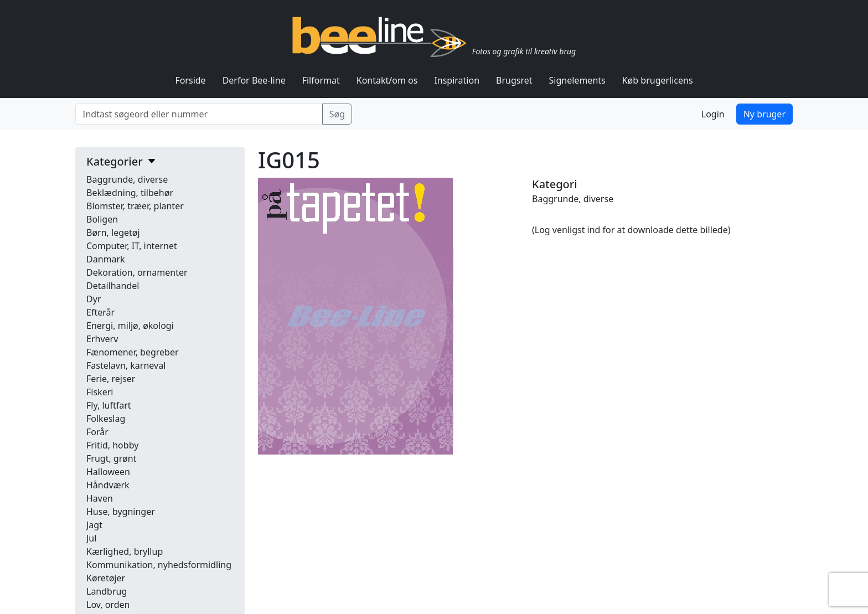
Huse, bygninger (121, 512)
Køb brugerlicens (658, 80)
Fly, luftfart (109, 405)
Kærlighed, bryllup (125, 551)
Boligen (102, 219)
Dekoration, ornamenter (137, 272)
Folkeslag (106, 419)
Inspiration (457, 80)
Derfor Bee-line (254, 80)
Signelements (577, 80)
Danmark (106, 259)
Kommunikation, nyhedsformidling (159, 565)
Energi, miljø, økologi (130, 326)
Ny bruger (764, 114)
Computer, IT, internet (132, 246)
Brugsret (514, 80)
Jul (91, 538)
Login (713, 114)
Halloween (108, 472)
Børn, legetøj (113, 233)
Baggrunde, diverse (127, 179)
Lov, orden (108, 605)
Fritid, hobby (112, 445)
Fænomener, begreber (133, 352)
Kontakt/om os (387, 80)
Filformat (321, 80)
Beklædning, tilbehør (130, 193)
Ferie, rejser (111, 379)
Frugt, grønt (111, 458)
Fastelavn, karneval (126, 365)
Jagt (94, 525)
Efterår (100, 312)
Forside (190, 80)
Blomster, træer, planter (135, 206)
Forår (97, 432)
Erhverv (102, 339)
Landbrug (107, 591)
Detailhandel (113, 286)
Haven (100, 498)
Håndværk (108, 485)
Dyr (94, 299)
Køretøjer (106, 578)
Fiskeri (100, 392)
